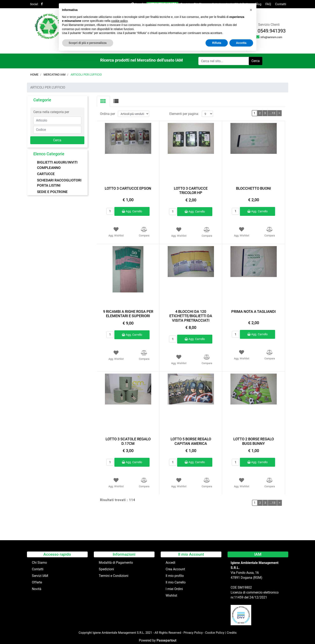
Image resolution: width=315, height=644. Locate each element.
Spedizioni (106, 569)
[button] (256, 61)
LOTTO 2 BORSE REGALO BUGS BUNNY (254, 441)
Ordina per (108, 114)
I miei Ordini (174, 589)
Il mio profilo (175, 576)
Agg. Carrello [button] (132, 211)
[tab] (103, 101)
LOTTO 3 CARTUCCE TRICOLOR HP (191, 191)
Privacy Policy (193, 633)
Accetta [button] (241, 43)
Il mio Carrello (176, 582)
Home (34, 75)
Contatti (281, 4)
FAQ (268, 4)
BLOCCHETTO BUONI (253, 188)
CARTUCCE (46, 174)
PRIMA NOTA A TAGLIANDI (253, 311)
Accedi (170, 563)
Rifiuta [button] (217, 43)
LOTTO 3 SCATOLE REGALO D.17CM (128, 441)
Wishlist (171, 595)
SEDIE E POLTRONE (52, 192)
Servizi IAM (40, 576)
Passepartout (166, 640)
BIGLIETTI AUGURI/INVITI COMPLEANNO (57, 165)
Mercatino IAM (55, 75)
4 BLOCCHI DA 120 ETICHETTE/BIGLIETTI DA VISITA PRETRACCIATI (191, 316)
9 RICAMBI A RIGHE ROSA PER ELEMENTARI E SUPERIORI (128, 314)
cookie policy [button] (119, 21)
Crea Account (175, 569)
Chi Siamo (39, 563)
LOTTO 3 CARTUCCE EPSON (128, 188)
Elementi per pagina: (184, 114)
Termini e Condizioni (114, 576)
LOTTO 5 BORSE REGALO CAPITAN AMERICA (191, 441)
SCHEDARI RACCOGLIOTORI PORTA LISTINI (59, 183)
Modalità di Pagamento (116, 563)
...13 (272, 113)
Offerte (37, 582)
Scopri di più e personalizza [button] (88, 43)
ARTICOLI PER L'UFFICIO (86, 75)
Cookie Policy (215, 633)
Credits (232, 633)
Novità (37, 589)
